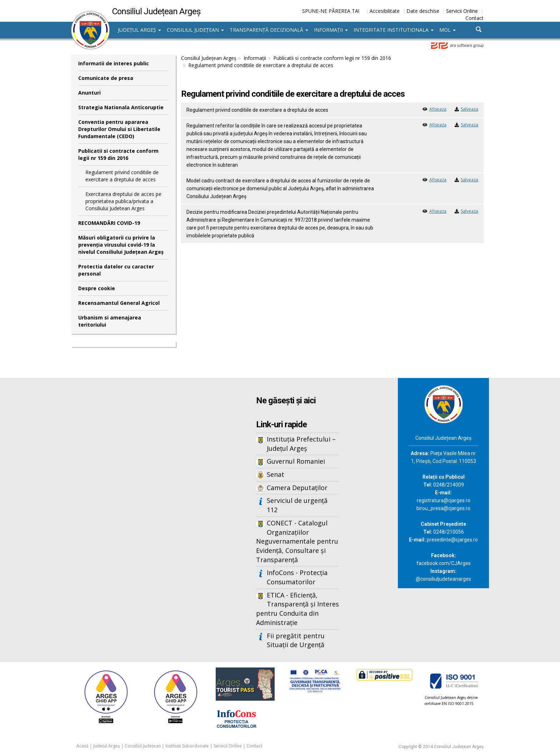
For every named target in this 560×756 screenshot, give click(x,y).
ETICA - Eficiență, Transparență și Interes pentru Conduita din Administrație (297, 609)
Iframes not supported (141, 496)
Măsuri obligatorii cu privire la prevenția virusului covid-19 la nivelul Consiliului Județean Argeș (121, 245)
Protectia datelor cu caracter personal (116, 270)
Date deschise (423, 11)
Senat (276, 474)
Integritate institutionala (394, 30)
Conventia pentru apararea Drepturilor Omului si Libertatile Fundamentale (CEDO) (119, 129)
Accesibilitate (385, 11)
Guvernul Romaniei (296, 461)
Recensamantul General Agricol (119, 303)
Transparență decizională (269, 30)
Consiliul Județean (195, 30)
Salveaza (469, 109)
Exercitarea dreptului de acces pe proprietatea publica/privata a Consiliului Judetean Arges (123, 201)
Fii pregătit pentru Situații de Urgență (296, 640)
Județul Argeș (139, 30)
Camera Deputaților (297, 488)
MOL (447, 30)
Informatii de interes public (114, 63)
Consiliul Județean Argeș (209, 58)
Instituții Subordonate (187, 746)
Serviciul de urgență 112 (297, 505)
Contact (474, 18)
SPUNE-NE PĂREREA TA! (331, 11)
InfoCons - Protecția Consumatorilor (297, 577)
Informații (331, 30)
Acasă (82, 746)
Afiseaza (438, 109)
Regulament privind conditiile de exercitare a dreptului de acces (122, 176)
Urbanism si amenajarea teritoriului (110, 321)
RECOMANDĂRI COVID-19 (109, 223)
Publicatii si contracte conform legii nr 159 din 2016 (118, 154)
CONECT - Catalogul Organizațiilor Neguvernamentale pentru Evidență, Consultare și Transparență (297, 541)
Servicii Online (462, 11)
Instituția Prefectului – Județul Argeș (301, 444)
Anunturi (89, 93)
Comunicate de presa (106, 78)
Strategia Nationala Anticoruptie (121, 107)
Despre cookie (97, 288)
